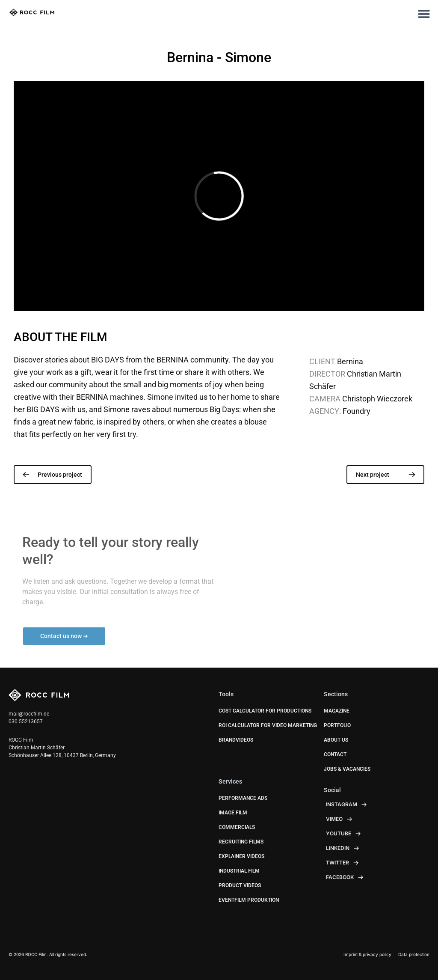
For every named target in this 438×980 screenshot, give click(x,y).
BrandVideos (236, 740)
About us (336, 740)
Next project (373, 475)
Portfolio (337, 725)
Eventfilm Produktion (249, 900)
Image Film (233, 813)
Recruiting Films (241, 842)
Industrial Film (239, 871)
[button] (424, 14)
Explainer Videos (241, 856)
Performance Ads (243, 798)
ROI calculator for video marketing (268, 725)
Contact (335, 754)
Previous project (60, 475)
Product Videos (240, 885)
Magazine (337, 711)
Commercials (237, 827)
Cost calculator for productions (265, 711)
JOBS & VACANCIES (347, 769)
